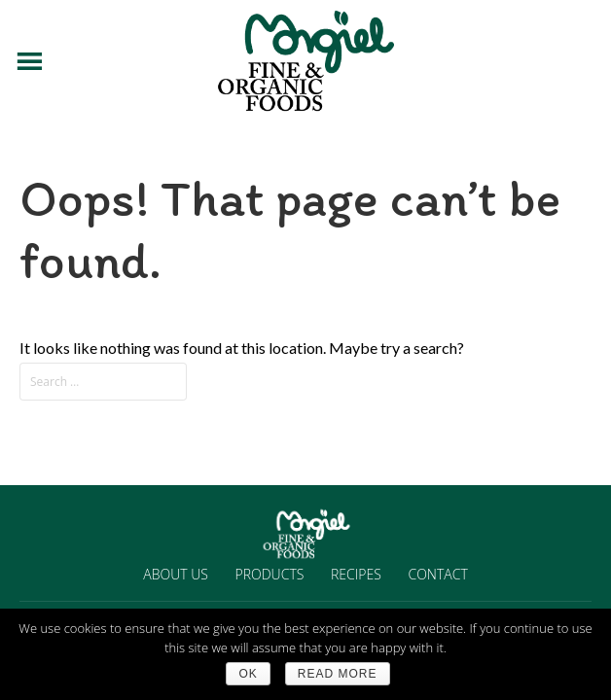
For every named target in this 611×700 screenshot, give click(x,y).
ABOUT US (176, 574)
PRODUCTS (270, 574)
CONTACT (437, 574)
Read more (338, 674)
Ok (248, 674)
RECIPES (356, 574)
